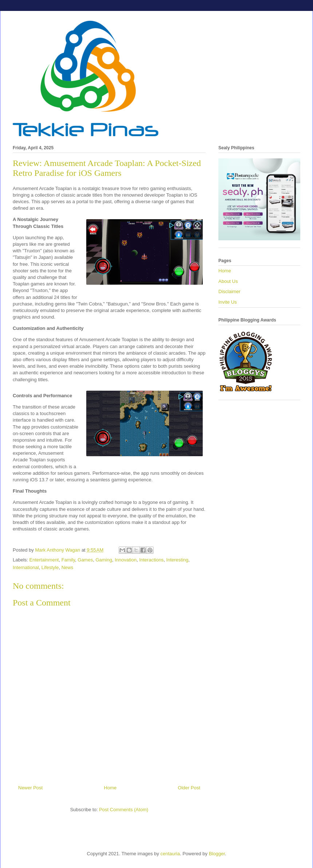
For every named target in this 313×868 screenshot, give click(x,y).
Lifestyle (50, 567)
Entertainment (44, 560)
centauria (170, 854)
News (68, 567)
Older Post (189, 788)
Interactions (151, 560)
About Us (228, 281)
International (26, 567)
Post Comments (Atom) (124, 810)
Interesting (177, 560)
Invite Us (228, 302)
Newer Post (30, 788)
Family (68, 560)
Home (110, 788)
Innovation (126, 560)
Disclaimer (229, 291)
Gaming (104, 560)
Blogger (217, 854)
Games (85, 560)
